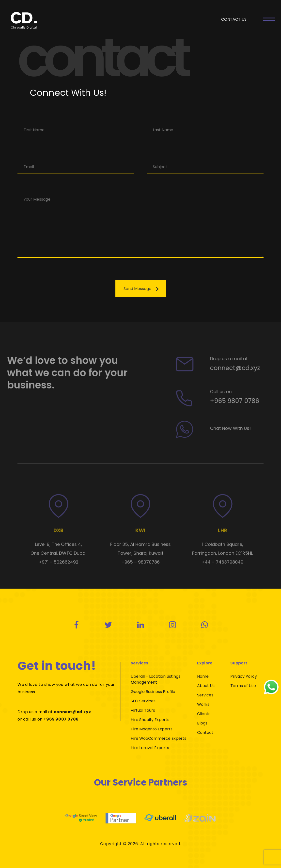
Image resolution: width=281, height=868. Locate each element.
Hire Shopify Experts (150, 720)
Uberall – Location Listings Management (156, 679)
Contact (205, 732)
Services (205, 695)
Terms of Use (243, 686)
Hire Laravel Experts (150, 748)
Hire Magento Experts (152, 729)
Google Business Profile (153, 692)
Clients (204, 714)
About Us (206, 686)
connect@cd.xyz (244, 368)
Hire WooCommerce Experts (158, 738)
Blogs (202, 723)
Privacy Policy (244, 676)
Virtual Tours (143, 710)
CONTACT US (234, 19)
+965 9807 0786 (244, 401)
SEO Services (143, 701)
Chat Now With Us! (240, 428)
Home (203, 676)
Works (203, 704)
